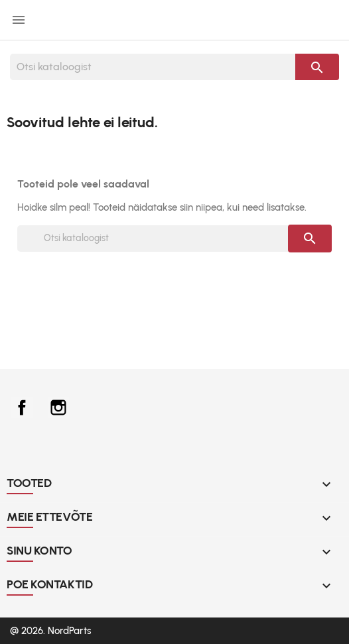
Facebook (22, 407)
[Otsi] (153, 67)
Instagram (58, 407)
